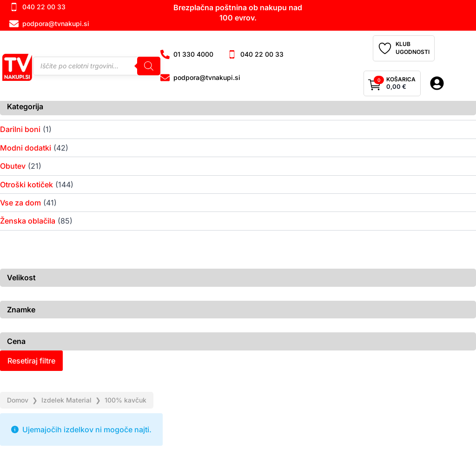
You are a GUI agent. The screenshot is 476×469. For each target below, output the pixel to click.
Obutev (13, 166)
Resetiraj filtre (31, 361)
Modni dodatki (26, 148)
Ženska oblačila (28, 221)
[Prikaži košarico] (392, 84)
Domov (18, 400)
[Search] (149, 66)
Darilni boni (20, 129)
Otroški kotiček (26, 185)
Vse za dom (20, 203)
